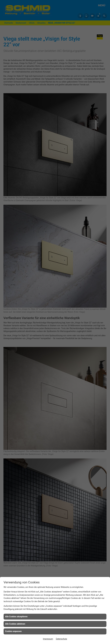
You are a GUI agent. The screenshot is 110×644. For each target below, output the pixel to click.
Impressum (48, 639)
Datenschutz (61, 639)
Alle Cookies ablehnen (15, 624)
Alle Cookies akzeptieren (16, 617)
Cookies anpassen (13, 631)
